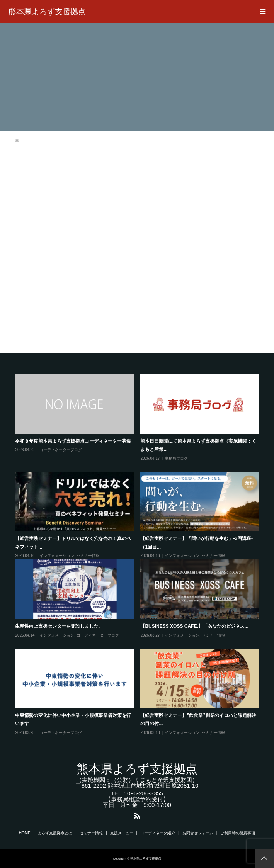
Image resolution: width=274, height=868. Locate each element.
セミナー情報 (88, 556)
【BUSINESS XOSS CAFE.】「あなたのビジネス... (194, 626)
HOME (25, 833)
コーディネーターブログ (61, 450)
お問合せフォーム (198, 833)
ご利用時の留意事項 (238, 833)
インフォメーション (57, 556)
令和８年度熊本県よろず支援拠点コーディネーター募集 (73, 441)
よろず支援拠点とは (55, 833)
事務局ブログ (176, 458)
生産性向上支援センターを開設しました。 (59, 626)
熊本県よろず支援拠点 (47, 12)
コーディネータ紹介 (158, 833)
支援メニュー (122, 833)
